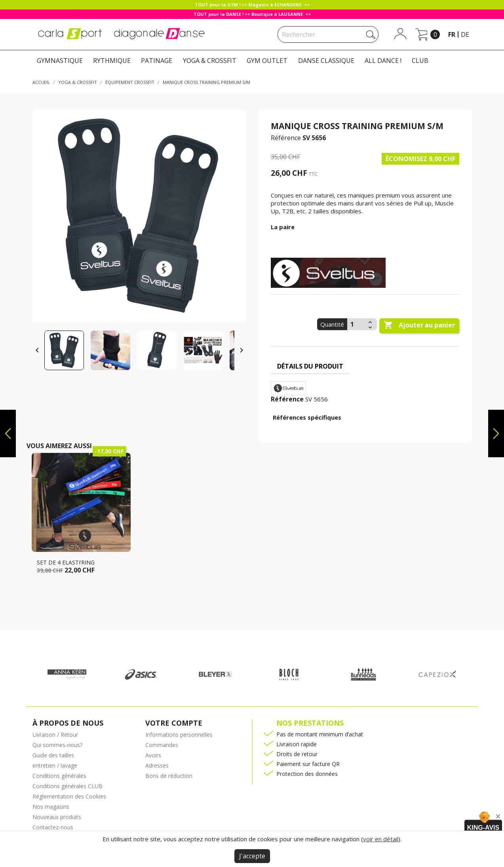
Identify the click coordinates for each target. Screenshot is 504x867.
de (465, 34)
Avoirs (153, 755)
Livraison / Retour (55, 735)
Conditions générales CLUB (68, 786)
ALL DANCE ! (383, 61)
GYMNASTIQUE (60, 61)
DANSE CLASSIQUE (326, 61)
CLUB (420, 61)
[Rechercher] (328, 34)
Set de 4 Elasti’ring (66, 562)
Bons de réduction (169, 776)
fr (452, 34)
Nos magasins (51, 807)
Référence (286, 138)
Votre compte (174, 723)
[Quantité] (357, 324)
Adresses (157, 765)
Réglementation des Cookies (69, 796)
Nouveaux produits (57, 817)
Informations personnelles (179, 735)
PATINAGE (157, 61)
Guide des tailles (53, 755)
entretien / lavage (55, 765)
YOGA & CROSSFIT (210, 61)
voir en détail (381, 839)
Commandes (162, 745)
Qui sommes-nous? (57, 745)
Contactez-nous (53, 827)
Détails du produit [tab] (310, 366)
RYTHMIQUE (112, 61)
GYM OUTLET (267, 61)
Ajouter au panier (419, 325)
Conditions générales (59, 776)
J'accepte (252, 856)
